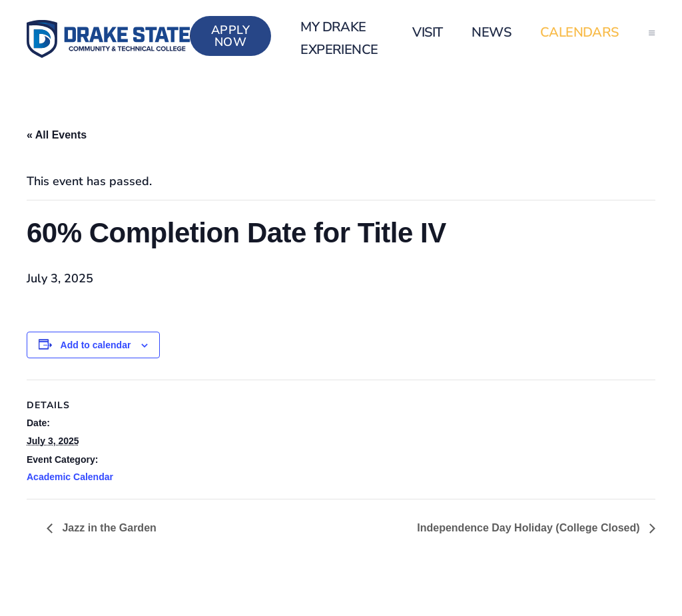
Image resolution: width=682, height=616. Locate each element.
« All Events (57, 135)
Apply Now (231, 36)
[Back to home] (108, 39)
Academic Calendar (70, 477)
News (491, 32)
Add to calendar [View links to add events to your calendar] (96, 345)
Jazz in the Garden (108, 528)
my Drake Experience (339, 38)
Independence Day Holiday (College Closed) (530, 528)
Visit (427, 32)
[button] (652, 33)
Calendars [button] (579, 32)
